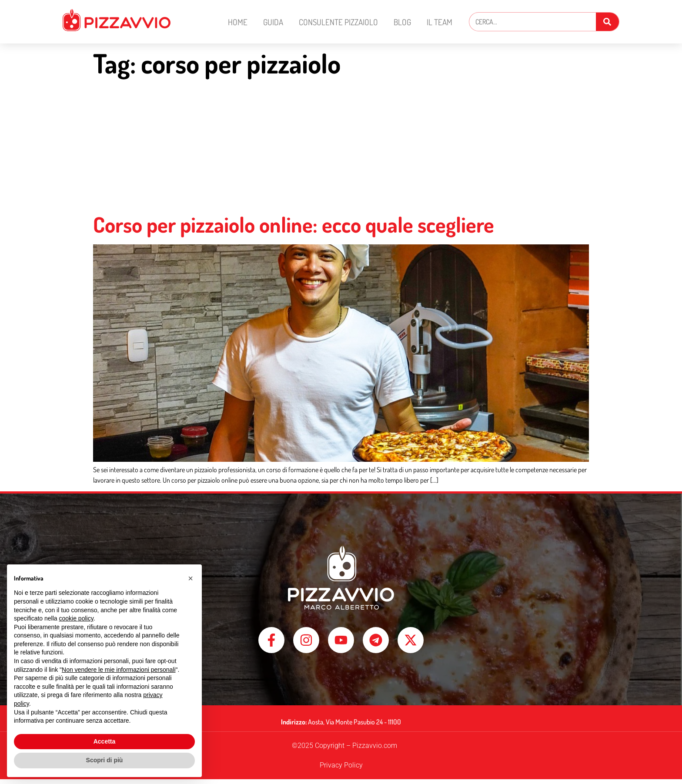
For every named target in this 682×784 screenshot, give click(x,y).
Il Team (440, 22)
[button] (191, 578)
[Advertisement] (341, 147)
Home (238, 22)
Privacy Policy (341, 770)
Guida (273, 22)
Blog (402, 22)
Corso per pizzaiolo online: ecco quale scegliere (294, 224)
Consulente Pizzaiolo (338, 22)
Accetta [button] (105, 741)
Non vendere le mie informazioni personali (119, 670)
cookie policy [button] (76, 618)
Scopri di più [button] (105, 760)
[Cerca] (607, 22)
